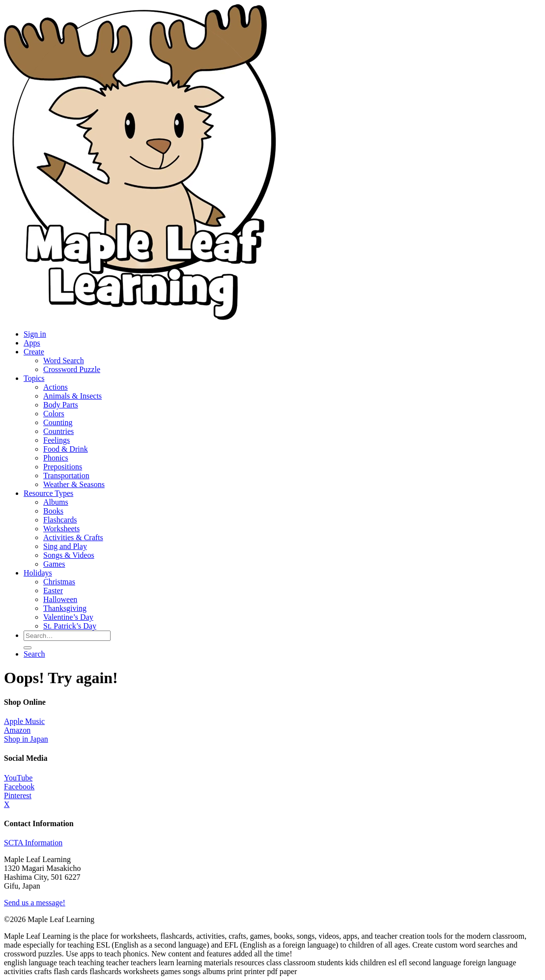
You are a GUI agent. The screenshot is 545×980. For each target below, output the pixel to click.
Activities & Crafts (73, 537)
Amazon (17, 730)
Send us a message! (35, 903)
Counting (58, 422)
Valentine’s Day (68, 617)
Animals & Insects (72, 396)
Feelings (57, 440)
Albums (56, 502)
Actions (56, 387)
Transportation (66, 476)
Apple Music (24, 721)
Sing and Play (65, 546)
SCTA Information (33, 843)
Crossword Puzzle (72, 369)
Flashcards (60, 520)
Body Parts (61, 405)
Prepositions (63, 467)
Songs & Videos (69, 555)
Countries (58, 431)
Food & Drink (66, 449)
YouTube (18, 778)
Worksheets (61, 529)
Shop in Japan (26, 739)
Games (54, 564)
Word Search (64, 360)
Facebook (19, 787)
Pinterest (18, 795)
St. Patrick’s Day (70, 626)
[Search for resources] (67, 636)
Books (53, 511)
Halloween (60, 599)
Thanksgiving (65, 608)
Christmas (59, 582)
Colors (54, 414)
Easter (53, 591)
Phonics (56, 458)
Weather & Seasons (74, 484)
